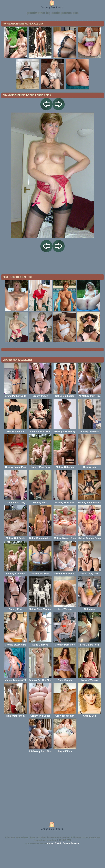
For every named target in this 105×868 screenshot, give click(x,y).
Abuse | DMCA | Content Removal (63, 864)
